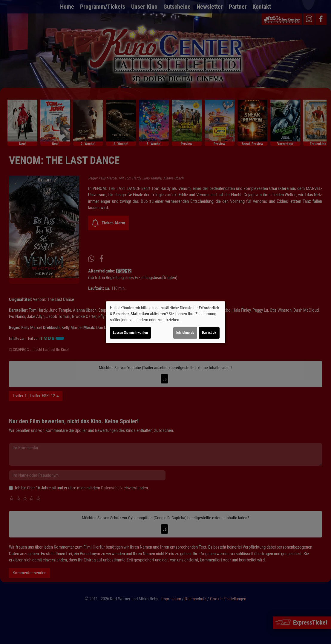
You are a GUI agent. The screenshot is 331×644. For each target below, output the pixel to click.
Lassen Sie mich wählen (130, 333)
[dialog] (166, 322)
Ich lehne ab (185, 333)
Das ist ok (209, 333)
